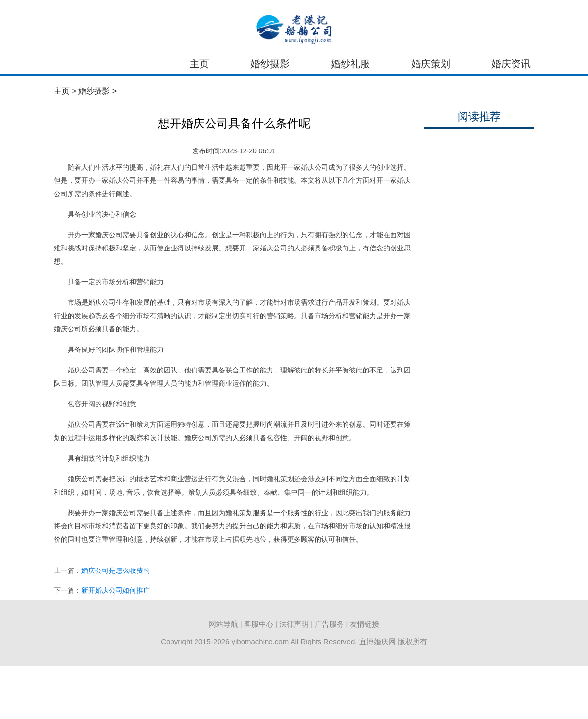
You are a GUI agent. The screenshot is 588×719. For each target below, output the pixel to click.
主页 (199, 64)
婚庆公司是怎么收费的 (116, 570)
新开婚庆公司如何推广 (116, 590)
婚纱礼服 (350, 64)
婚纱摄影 (270, 64)
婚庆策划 (431, 64)
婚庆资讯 (511, 64)
